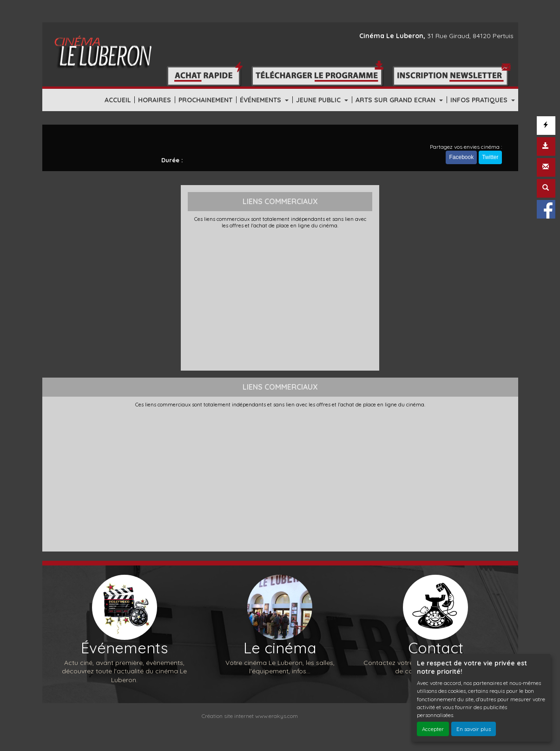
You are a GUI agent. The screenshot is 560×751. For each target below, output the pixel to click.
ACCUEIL (118, 100)
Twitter (490, 157)
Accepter (433, 729)
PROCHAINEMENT (205, 100)
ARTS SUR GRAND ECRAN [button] (396, 100)
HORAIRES (155, 100)
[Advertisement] (280, 299)
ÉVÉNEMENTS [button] (261, 100)
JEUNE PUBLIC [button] (319, 100)
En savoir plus (474, 729)
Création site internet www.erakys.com (250, 716)
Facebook (461, 157)
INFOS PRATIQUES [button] (480, 100)
